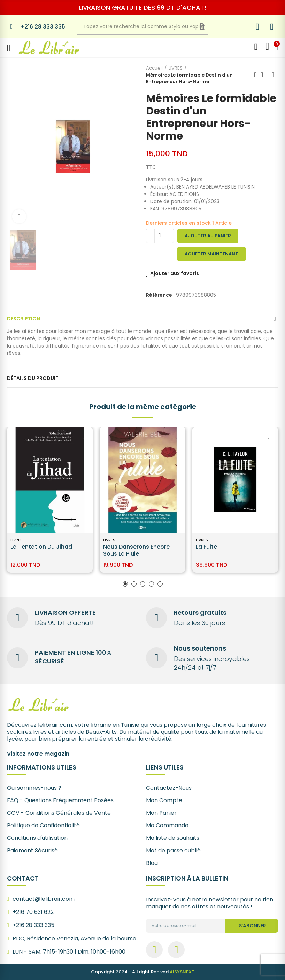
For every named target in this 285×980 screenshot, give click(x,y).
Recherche (207, 27)
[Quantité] (160, 236)
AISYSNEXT (182, 972)
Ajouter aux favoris (175, 273)
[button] (125, 584)
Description (24, 319)
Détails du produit (33, 378)
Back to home (264, 75)
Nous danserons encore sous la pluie (136, 550)
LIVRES (17, 540)
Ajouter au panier (208, 236)
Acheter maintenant (211, 254)
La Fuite (206, 547)
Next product (273, 75)
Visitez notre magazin (38, 754)
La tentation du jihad (41, 547)
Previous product (255, 75)
